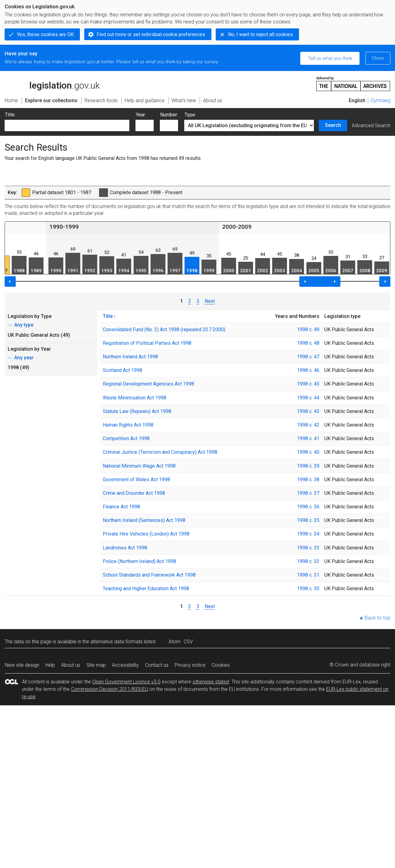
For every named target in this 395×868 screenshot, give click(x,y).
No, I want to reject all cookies (260, 34)
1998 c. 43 (308, 411)
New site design (22, 665)
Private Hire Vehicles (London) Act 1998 (146, 534)
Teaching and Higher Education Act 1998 (146, 588)
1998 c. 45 (308, 384)
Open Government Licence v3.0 (126, 682)
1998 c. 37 (308, 493)
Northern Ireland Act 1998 (130, 357)
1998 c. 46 (308, 370)
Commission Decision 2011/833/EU (110, 689)
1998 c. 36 (308, 507)
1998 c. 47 (308, 357)
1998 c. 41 (308, 438)
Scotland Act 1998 (123, 370)
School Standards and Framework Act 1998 (149, 575)
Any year (21, 358)
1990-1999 (64, 227)
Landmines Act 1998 (125, 548)
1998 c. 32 (308, 561)
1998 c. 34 (308, 534)
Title (108, 316)
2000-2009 (237, 227)
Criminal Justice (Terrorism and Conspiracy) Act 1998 (160, 452)
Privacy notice (190, 665)
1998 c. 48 (308, 343)
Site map (96, 665)
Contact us (157, 665)
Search (333, 125)
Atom (175, 642)
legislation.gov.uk (52, 83)
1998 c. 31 (308, 575)
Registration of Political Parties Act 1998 (147, 343)
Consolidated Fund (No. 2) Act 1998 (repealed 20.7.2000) (164, 330)
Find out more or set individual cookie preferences (151, 34)
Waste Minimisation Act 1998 (135, 398)
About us (71, 665)
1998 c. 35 (308, 520)
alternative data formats (116, 642)
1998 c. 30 (308, 588)
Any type (21, 325)
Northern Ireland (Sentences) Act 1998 (144, 520)
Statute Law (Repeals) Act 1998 (137, 411)
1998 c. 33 (308, 548)
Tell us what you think (330, 58)
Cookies (221, 665)
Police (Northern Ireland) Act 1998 (139, 561)
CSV (188, 642)
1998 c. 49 (308, 330)
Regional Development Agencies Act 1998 (148, 384)
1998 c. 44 (308, 398)
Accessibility (125, 665)
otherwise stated (211, 682)
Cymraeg (380, 100)
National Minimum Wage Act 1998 (139, 466)
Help (50, 665)
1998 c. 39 (308, 466)
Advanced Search (371, 125)
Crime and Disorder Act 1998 (134, 493)
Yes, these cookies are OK (45, 34)
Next (210, 301)
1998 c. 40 (308, 452)
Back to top (378, 618)
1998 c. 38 (308, 480)
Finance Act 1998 (121, 507)
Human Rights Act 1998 (128, 425)
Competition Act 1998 (126, 438)
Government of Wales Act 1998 (136, 480)
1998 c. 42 (308, 425)
